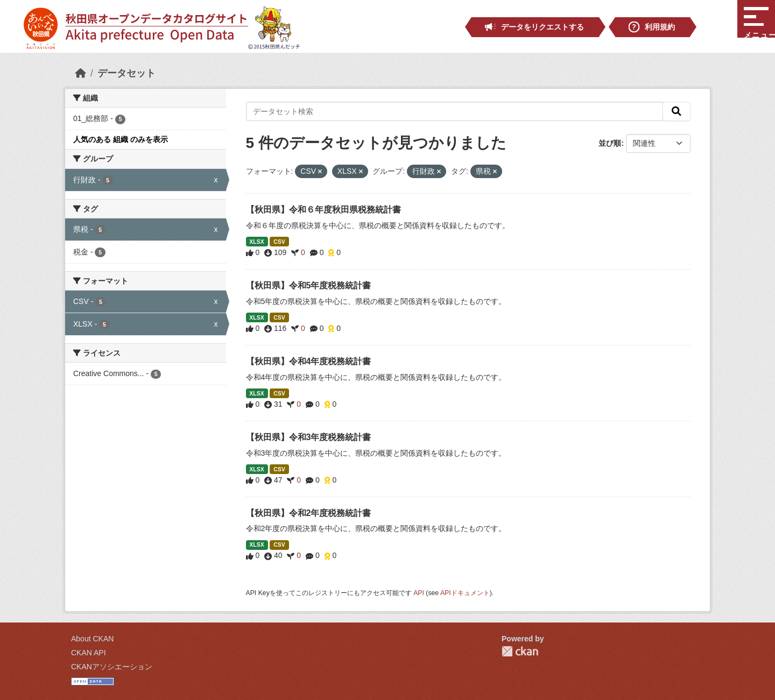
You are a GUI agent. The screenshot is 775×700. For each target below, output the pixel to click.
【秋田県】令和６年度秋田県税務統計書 (323, 210)
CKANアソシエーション (112, 667)
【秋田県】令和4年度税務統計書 (309, 361)
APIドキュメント (465, 593)
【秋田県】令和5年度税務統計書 (309, 285)
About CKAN (92, 639)
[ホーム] (81, 73)
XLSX (256, 242)
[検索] (677, 111)
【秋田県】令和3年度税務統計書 (309, 437)
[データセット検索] (455, 111)
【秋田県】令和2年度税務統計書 (309, 513)
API (419, 593)
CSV (279, 242)
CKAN (520, 651)
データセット (126, 73)
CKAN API (89, 653)
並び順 (610, 143)
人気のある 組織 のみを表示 (121, 139)
